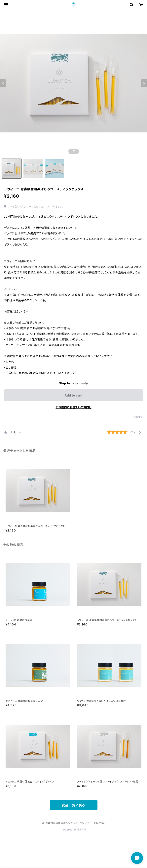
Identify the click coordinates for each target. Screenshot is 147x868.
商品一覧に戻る (74, 805)
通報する (138, 417)
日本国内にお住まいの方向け (74, 407)
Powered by (74, 830)
